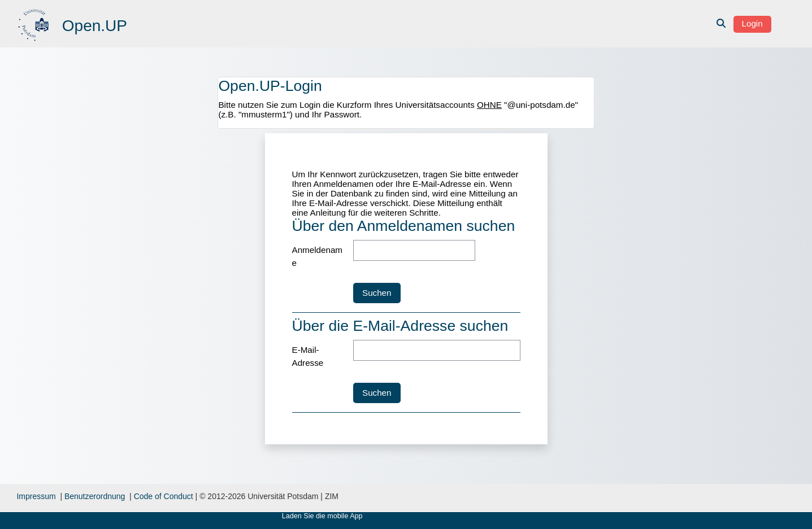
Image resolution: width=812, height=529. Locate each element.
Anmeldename (318, 256)
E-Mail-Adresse (308, 356)
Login (752, 23)
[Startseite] (35, 23)
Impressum (36, 496)
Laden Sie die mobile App (322, 516)
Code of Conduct (164, 496)
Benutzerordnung (95, 496)
